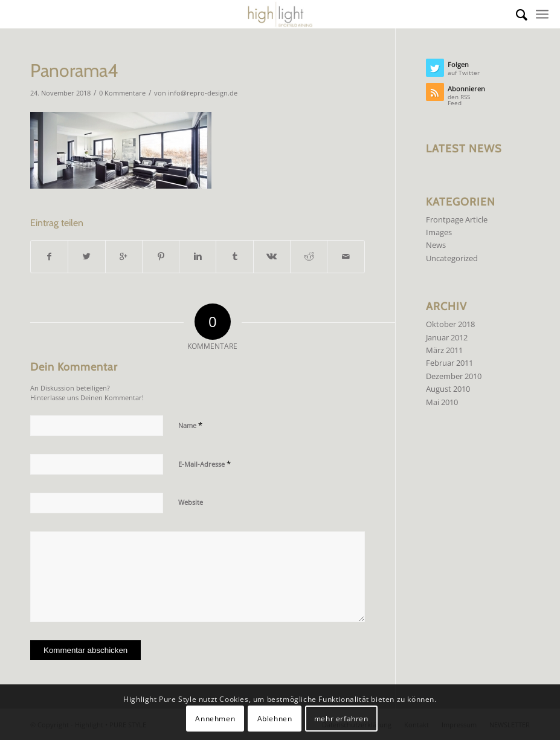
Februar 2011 (449, 363)
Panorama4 (74, 70)
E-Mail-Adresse (204, 464)
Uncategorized (452, 258)
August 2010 (448, 389)
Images (439, 232)
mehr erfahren (341, 719)
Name (190, 425)
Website (191, 502)
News (436, 245)
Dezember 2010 (454, 376)
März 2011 (444, 350)
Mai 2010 (442, 402)
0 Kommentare (122, 93)
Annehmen (215, 719)
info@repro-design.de (203, 93)
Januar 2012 (447, 337)
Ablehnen (275, 719)
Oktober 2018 (450, 324)
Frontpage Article (457, 219)
